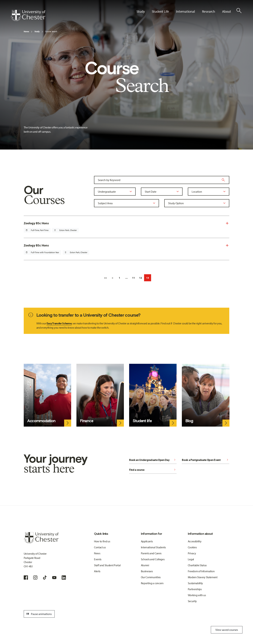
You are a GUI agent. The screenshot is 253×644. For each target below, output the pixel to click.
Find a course (153, 470)
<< (105, 278)
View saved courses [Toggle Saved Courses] (227, 630)
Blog (189, 421)
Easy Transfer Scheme (59, 323)
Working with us (197, 595)
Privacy (192, 553)
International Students (153, 547)
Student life (142, 421)
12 (141, 278)
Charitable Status (197, 565)
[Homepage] (28, 15)
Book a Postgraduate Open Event (206, 460)
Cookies (192, 547)
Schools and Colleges (153, 559)
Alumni (145, 565)
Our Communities (151, 577)
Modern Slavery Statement (203, 577)
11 (134, 278)
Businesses (147, 571)
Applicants (147, 541)
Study (37, 31)
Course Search (51, 31)
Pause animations (39, 614)
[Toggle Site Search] (239, 11)
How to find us (102, 541)
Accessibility (195, 541)
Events (98, 559)
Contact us (100, 547)
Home (26, 31)
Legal (191, 559)
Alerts (97, 571)
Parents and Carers (151, 553)
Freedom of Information (201, 571)
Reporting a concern (152, 583)
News (97, 553)
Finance (87, 421)
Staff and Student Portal (107, 565)
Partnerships (195, 589)
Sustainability (195, 583)
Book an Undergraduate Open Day (153, 460)
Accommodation (41, 421)
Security (192, 601)
